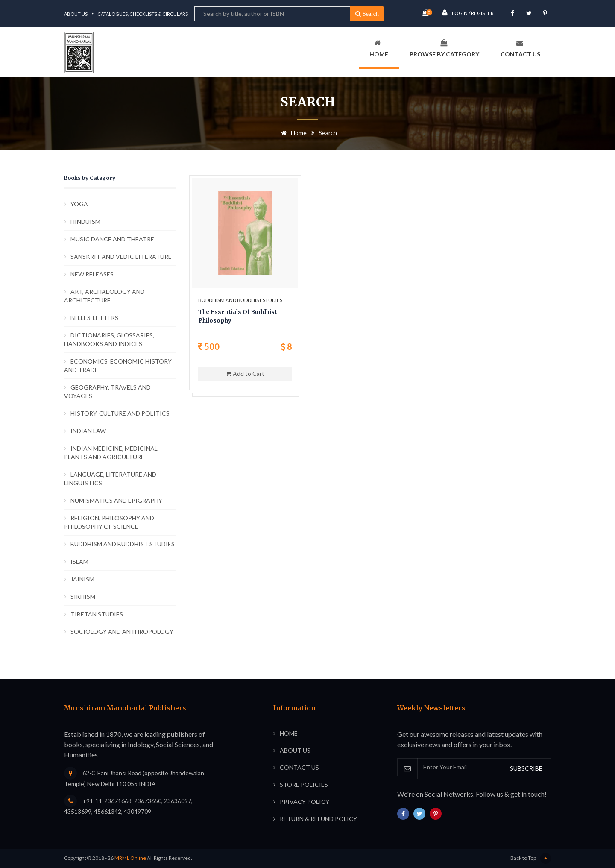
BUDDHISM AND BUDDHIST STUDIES (123, 544)
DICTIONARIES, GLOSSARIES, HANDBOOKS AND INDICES (109, 339)
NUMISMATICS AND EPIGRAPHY (116, 500)
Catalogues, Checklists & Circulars (143, 14)
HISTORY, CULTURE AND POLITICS (120, 413)
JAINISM (82, 579)
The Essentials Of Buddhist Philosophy (238, 316)
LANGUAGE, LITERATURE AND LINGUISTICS (110, 479)
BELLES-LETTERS (94, 318)
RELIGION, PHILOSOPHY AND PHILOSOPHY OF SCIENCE (109, 522)
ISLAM (79, 562)
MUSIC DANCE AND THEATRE (112, 239)
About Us (76, 14)
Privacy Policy (305, 802)
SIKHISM (83, 597)
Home (379, 48)
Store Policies (304, 784)
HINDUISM (85, 221)
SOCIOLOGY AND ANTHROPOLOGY (122, 632)
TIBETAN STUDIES (97, 614)
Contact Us (520, 48)
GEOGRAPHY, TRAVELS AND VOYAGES (107, 391)
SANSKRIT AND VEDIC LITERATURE (121, 257)
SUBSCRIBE (526, 768)
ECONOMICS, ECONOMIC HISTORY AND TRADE (118, 365)
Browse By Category (444, 48)
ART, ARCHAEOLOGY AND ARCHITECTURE (104, 296)
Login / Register (468, 13)
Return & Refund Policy (318, 819)
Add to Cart (245, 374)
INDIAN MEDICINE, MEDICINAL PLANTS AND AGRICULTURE (111, 453)
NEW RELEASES (92, 274)
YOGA (79, 204)
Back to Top (531, 858)
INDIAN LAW (88, 431)
